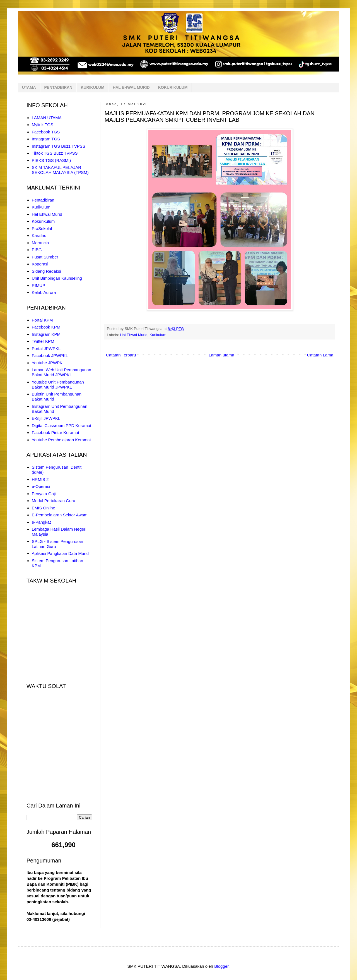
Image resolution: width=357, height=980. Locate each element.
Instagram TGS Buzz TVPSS (59, 146)
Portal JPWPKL (46, 348)
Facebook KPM (46, 327)
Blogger (221, 966)
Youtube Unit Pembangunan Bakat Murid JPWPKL (58, 384)
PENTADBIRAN (58, 87)
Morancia (40, 243)
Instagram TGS (46, 139)
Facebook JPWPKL (50, 355)
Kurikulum (158, 335)
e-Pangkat (41, 522)
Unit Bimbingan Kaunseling (57, 278)
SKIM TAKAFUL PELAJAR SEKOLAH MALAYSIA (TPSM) (60, 170)
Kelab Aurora (44, 292)
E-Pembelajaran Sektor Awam (60, 515)
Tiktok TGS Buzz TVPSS (55, 153)
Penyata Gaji (44, 494)
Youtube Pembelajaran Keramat (61, 440)
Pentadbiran (43, 200)
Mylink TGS (43, 125)
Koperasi (40, 264)
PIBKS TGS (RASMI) (51, 160)
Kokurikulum (43, 221)
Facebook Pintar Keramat (56, 433)
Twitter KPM (43, 341)
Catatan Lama (320, 355)
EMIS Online (44, 508)
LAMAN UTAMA (47, 118)
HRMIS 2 (40, 479)
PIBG (37, 250)
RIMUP (38, 285)
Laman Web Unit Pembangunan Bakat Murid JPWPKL (61, 372)
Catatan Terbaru (121, 355)
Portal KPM (42, 320)
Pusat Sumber (45, 257)
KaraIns (39, 235)
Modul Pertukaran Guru (54, 501)
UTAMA (29, 87)
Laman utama (221, 355)
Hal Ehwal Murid (134, 335)
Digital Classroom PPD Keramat (61, 426)
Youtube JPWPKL (48, 363)
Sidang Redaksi (46, 271)
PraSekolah (43, 228)
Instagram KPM (46, 334)
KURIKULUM (92, 87)
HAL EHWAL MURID (131, 87)
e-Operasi (41, 486)
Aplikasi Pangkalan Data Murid (60, 553)
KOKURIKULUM (173, 87)
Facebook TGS (46, 132)
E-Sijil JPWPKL (46, 418)
